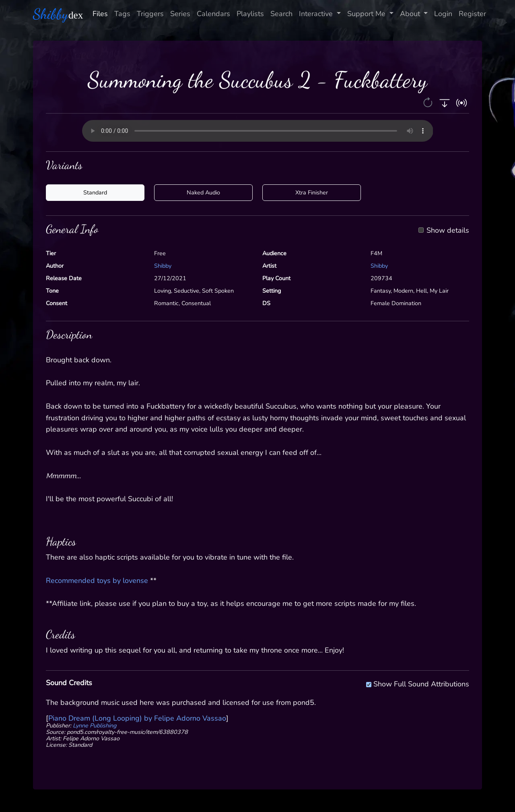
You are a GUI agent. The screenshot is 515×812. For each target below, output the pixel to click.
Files (100, 14)
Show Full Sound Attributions (421, 683)
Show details (448, 231)
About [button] (411, 14)
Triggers (150, 14)
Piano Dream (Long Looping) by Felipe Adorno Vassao (137, 718)
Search (281, 14)
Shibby (163, 266)
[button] (429, 102)
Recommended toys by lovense (97, 581)
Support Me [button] (367, 14)
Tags (122, 14)
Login (443, 14)
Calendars (213, 14)
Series (180, 14)
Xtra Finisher (312, 192)
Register (472, 14)
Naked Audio (203, 192)
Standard (95, 192)
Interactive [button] (317, 14)
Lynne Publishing (95, 725)
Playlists (250, 14)
